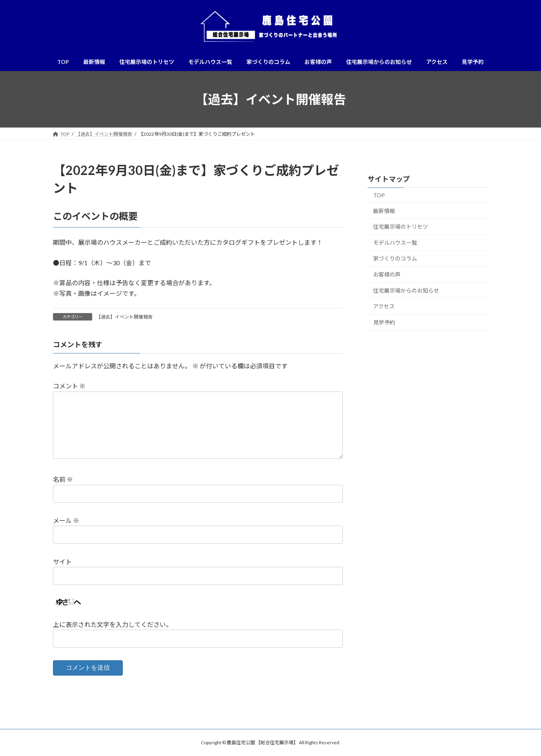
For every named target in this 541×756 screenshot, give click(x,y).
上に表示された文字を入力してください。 (113, 624)
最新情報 (384, 211)
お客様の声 (387, 274)
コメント (69, 386)
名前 (63, 480)
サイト (62, 562)
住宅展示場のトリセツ (401, 227)
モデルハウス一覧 (395, 243)
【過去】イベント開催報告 (124, 317)
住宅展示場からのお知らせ (406, 291)
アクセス (384, 306)
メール (66, 520)
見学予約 (384, 322)
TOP (379, 195)
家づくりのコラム (395, 259)
